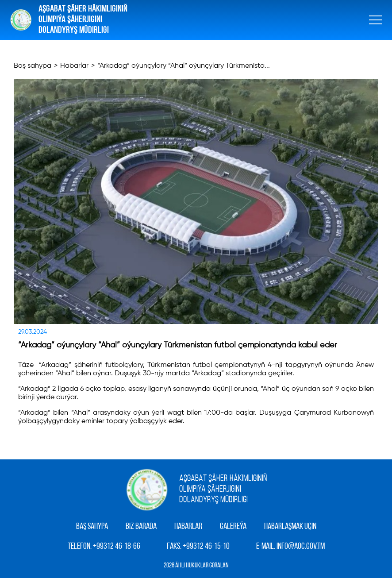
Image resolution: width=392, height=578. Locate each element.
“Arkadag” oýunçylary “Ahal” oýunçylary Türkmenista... (184, 66)
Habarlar (74, 66)
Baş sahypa (33, 66)
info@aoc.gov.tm (301, 547)
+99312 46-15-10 (206, 547)
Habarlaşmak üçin (290, 527)
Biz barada (141, 527)
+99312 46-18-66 (117, 547)
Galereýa (233, 527)
